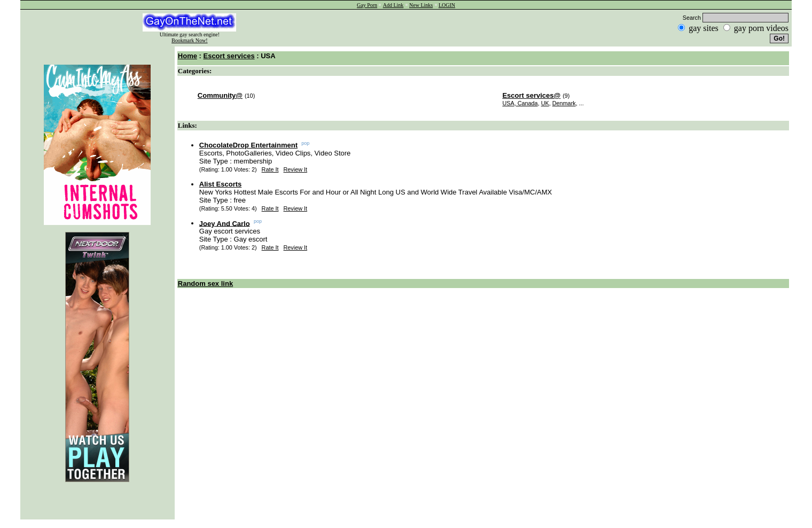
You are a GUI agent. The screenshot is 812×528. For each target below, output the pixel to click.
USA (508, 103)
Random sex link (205, 284)
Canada (527, 103)
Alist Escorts (220, 184)
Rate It (270, 169)
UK (545, 103)
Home (188, 56)
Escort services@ (531, 95)
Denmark (564, 103)
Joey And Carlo (225, 223)
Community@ (220, 95)
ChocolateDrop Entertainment (248, 145)
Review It (296, 169)
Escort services (229, 56)
